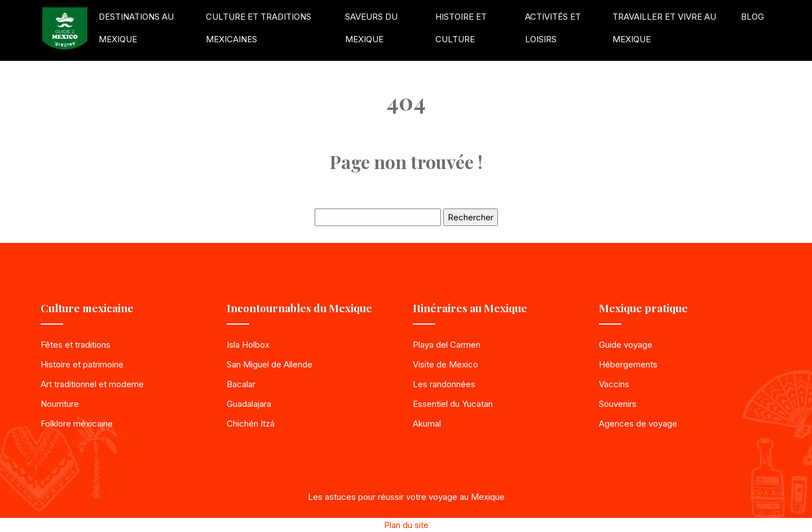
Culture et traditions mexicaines (259, 28)
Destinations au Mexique (136, 28)
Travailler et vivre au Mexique (664, 28)
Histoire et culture (461, 28)
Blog (753, 17)
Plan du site (406, 525)
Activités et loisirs (553, 28)
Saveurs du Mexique (371, 28)
